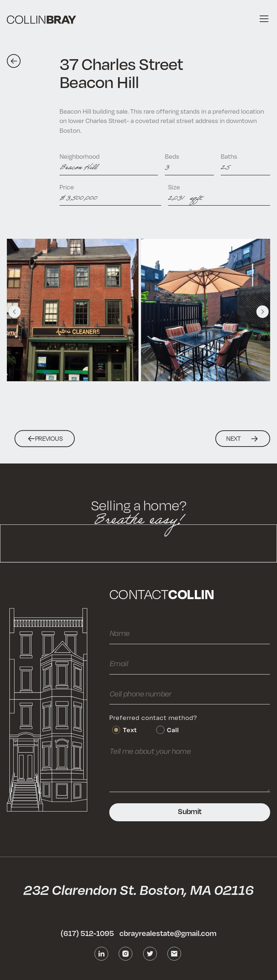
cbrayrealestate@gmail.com (168, 933)
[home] (41, 19)
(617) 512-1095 (87, 933)
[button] (263, 19)
